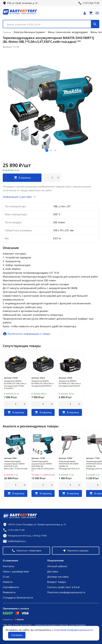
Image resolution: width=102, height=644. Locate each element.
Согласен (17, 635)
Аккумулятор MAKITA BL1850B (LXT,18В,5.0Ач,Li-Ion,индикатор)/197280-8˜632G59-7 (15, 385)
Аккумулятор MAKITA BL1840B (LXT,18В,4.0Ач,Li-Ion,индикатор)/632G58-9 (70, 383)
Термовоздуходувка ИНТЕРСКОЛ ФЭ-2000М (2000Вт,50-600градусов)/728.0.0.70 (69, 465)
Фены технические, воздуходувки (68, 32)
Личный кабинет (57, 566)
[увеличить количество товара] (58, 178)
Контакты (8, 566)
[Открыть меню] (97, 13)
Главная (7, 32)
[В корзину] (16, 412)
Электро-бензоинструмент (29, 32)
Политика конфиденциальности (66, 592)
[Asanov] (19, 619)
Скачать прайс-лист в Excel (63, 587)
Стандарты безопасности (18, 597)
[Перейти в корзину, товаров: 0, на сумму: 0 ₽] (91, 13)
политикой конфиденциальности (73, 630)
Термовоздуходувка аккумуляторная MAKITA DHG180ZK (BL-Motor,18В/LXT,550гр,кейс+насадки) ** (43, 466)
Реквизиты (9, 592)
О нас (6, 577)
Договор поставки (58, 577)
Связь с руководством (16, 571)
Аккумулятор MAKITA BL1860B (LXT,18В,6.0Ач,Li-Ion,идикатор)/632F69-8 (43, 383)
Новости (8, 582)
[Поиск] (95, 24)
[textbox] (49, 25)
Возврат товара (57, 582)
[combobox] (51, 24)
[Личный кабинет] (85, 13)
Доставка (53, 571)
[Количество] (52, 178)
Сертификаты (11, 587)
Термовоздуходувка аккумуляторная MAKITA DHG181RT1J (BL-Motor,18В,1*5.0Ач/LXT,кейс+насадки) (16, 465)
